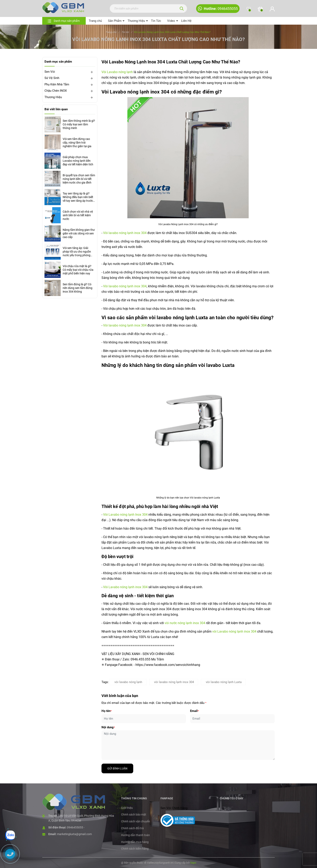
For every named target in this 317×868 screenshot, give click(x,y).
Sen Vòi (50, 72)
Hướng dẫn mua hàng (135, 842)
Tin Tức (156, 21)
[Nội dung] (188, 745)
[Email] (232, 719)
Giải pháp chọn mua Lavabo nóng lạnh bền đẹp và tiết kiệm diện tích (78, 161)
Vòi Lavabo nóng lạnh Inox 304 (125, 515)
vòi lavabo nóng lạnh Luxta (224, 682)
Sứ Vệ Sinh (52, 78)
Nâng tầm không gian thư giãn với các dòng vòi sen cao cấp (79, 233)
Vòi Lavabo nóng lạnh (117, 72)
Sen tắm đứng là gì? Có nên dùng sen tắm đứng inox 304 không (78, 288)
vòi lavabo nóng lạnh (128, 682)
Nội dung (108, 727)
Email (194, 711)
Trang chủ (95, 21)
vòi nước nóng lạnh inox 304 (185, 623)
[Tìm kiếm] (182, 8)
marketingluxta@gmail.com (74, 834)
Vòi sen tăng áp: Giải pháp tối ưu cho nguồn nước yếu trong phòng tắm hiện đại (77, 252)
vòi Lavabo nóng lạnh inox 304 (234, 631)
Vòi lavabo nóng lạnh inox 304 (125, 233)
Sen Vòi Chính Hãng (174, 808)
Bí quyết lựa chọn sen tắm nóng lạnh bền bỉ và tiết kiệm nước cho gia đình (79, 179)
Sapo (193, 863)
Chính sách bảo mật (134, 814)
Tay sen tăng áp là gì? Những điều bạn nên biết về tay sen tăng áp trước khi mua (78, 197)
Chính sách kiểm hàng (135, 849)
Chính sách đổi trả (132, 828)
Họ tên (107, 711)
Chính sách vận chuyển (136, 821)
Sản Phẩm (115, 21)
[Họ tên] (144, 719)
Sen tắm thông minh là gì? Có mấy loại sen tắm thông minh (79, 124)
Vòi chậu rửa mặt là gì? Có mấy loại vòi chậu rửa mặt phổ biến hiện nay (78, 270)
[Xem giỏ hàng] (260, 9)
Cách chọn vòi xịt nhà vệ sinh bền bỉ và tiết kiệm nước (78, 215)
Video (171, 21)
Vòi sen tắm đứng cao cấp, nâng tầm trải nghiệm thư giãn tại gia (77, 143)
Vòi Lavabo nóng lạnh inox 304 (126, 587)
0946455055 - (76, 827)
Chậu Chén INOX (56, 91)
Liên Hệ (186, 21)
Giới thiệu (127, 808)
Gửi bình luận (117, 768)
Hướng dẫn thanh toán (135, 835)
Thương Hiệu (136, 21)
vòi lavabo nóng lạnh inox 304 (174, 682)
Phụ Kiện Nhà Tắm (57, 84)
